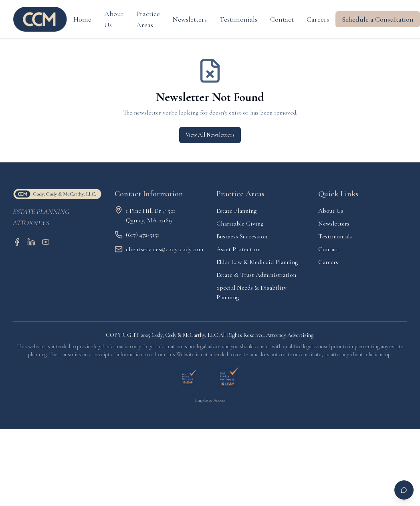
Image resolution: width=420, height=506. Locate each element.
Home (82, 19)
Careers (318, 19)
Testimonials (238, 19)
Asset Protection (238, 249)
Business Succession (242, 236)
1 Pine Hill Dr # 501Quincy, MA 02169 (150, 216)
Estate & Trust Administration (256, 275)
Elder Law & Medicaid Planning (257, 262)
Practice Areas (148, 19)
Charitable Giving (240, 224)
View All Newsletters (210, 135)
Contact (282, 19)
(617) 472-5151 (142, 235)
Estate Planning (236, 211)
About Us (114, 19)
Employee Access (210, 400)
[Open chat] (404, 490)
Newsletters (190, 19)
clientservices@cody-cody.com (165, 249)
